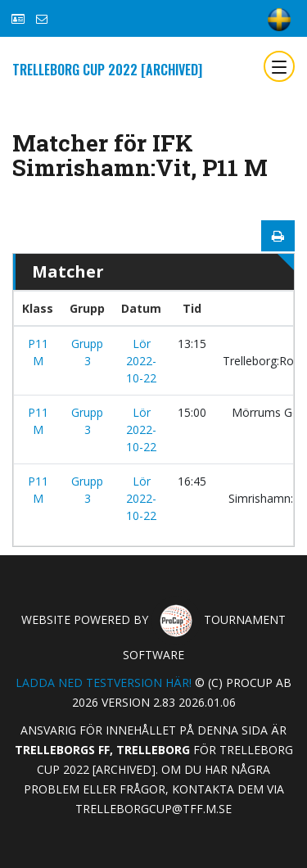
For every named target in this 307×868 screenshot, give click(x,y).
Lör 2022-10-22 (141, 361)
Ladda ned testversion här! (104, 683)
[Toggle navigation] (279, 66)
